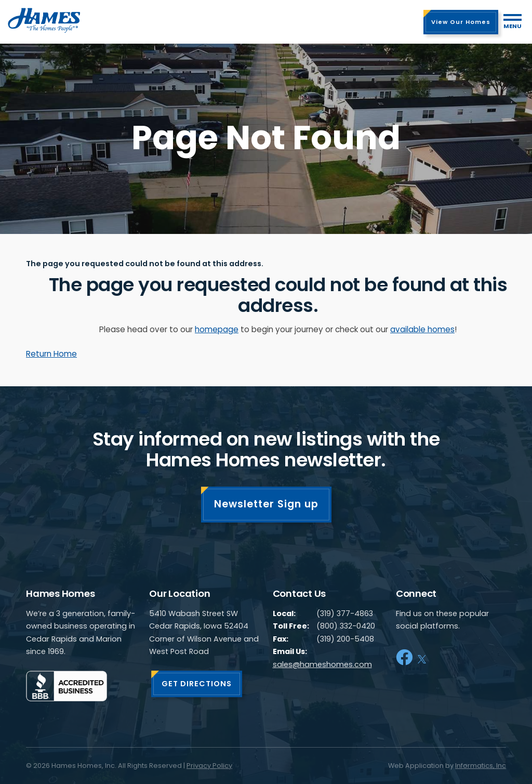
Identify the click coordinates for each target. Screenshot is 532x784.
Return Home (51, 354)
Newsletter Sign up (266, 504)
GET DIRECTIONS (197, 684)
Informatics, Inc (481, 766)
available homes (422, 329)
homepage (217, 329)
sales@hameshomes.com (322, 664)
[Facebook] (404, 657)
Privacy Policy (209, 766)
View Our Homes (461, 22)
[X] (422, 657)
